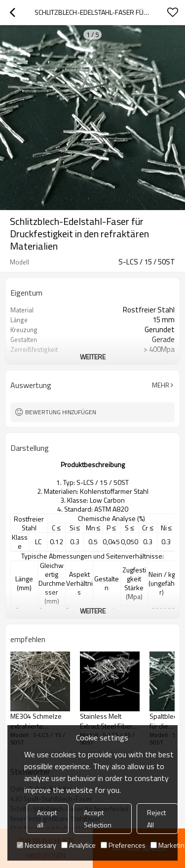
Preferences (123, 845)
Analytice (78, 845)
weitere (93, 357)
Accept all (47, 819)
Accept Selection (98, 819)
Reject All (156, 819)
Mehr (161, 385)
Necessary (37, 845)
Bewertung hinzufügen (61, 412)
